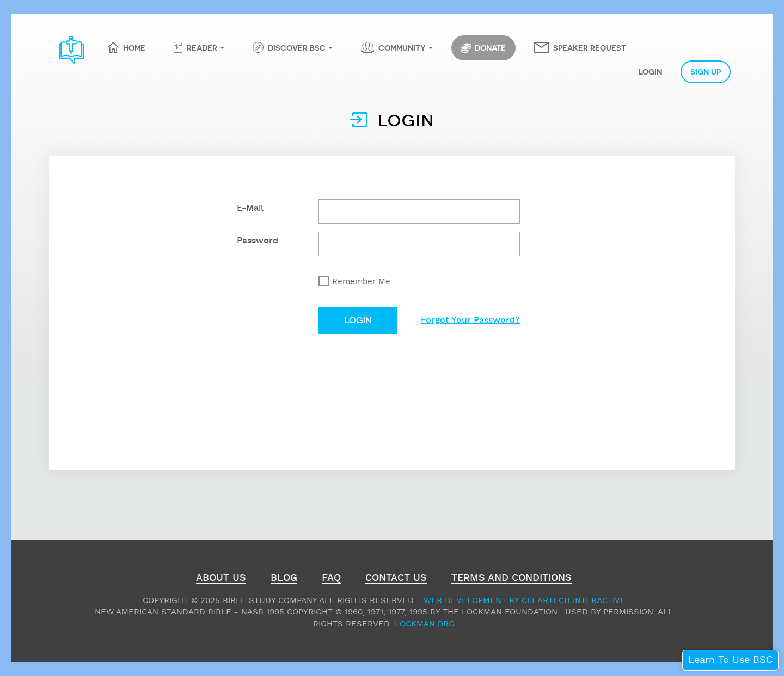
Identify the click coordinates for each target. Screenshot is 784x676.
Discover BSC (297, 47)
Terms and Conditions (512, 579)
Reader (202, 47)
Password (258, 241)
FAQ (331, 579)
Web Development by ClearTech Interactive (525, 601)
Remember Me (361, 282)
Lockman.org (425, 624)
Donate (483, 48)
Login (650, 71)
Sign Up (706, 71)
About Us (221, 579)
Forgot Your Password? (470, 321)
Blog (284, 579)
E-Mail (250, 208)
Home (134, 47)
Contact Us (396, 579)
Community (402, 47)
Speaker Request (590, 47)
